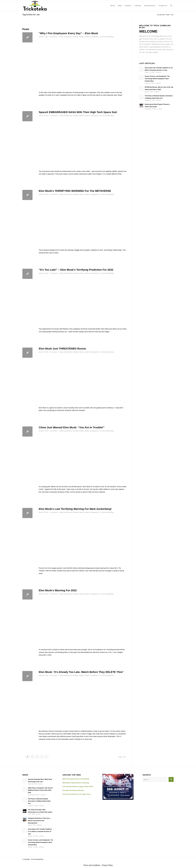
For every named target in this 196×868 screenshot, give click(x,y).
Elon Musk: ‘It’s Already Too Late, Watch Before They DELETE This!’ (81, 672)
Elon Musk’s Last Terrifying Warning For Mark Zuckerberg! (75, 509)
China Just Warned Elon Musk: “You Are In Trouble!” (72, 427)
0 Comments (54, 37)
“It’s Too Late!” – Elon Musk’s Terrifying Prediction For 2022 (76, 270)
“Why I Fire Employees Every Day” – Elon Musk (68, 33)
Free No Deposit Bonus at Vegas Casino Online (78, 787)
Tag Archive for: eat (31, 15)
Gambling (75, 37)
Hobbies (81, 37)
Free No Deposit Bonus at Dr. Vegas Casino (77, 794)
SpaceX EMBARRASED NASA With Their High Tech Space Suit (78, 112)
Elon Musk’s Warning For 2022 (58, 590)
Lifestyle (87, 37)
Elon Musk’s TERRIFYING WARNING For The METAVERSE (75, 191)
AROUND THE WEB (72, 775)
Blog (62, 37)
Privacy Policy (107, 865)
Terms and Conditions (92, 865)
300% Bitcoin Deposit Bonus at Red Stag (76, 783)
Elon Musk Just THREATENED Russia (62, 349)
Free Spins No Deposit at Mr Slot (73, 790)
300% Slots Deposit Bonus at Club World (76, 779)
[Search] (171, 6)
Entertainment (68, 37)
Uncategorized (94, 37)
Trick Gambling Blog (108, 37)
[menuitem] (112, 6)
